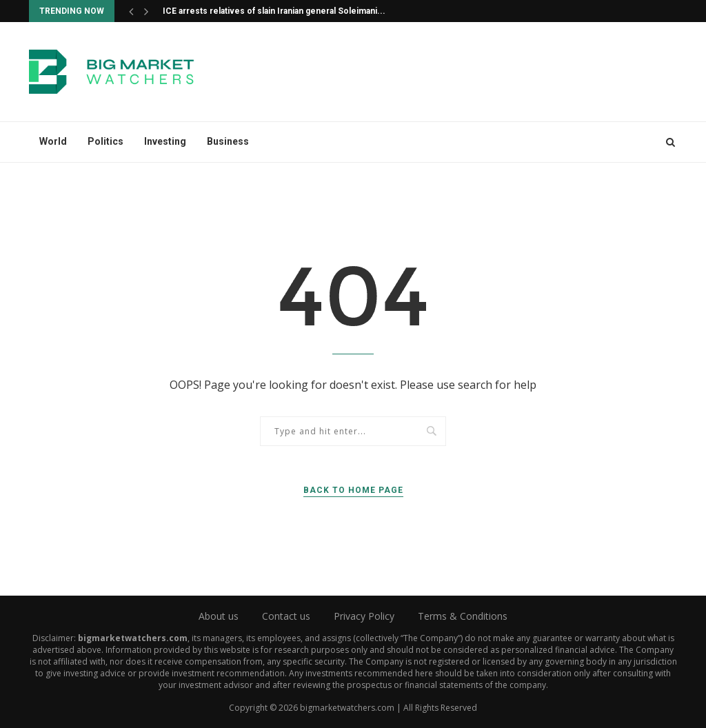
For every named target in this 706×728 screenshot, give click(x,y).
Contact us (286, 616)
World (53, 141)
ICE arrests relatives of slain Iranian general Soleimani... (274, 11)
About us (219, 616)
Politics (105, 141)
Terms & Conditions (463, 616)
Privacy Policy (364, 616)
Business (228, 141)
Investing (165, 141)
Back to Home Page (353, 490)
